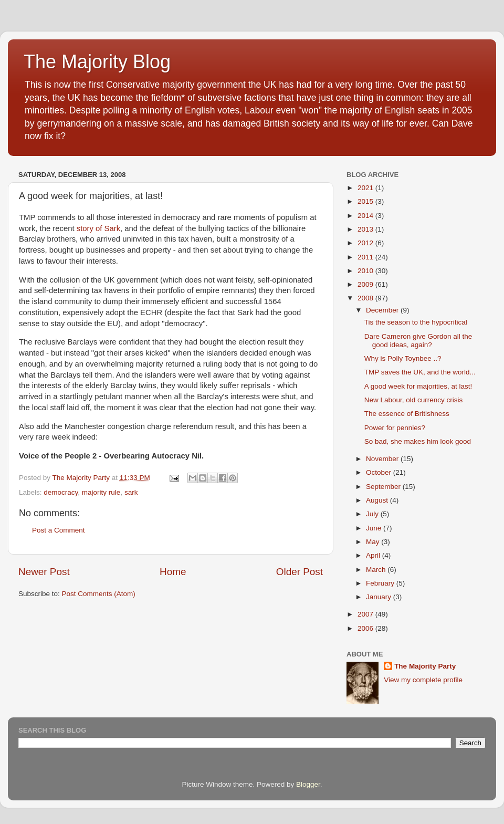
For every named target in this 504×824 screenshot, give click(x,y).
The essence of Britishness (407, 414)
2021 (366, 188)
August (378, 500)
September (384, 487)
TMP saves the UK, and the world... (420, 372)
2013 (366, 229)
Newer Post (44, 572)
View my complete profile (423, 680)
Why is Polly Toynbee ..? (403, 358)
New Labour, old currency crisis (414, 400)
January (380, 597)
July (373, 514)
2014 (366, 216)
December (383, 310)
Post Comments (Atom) (99, 594)
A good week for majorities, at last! (418, 386)
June (375, 528)
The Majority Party (425, 666)
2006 (366, 628)
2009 (366, 284)
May (374, 542)
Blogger (308, 784)
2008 (366, 298)
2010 (366, 271)
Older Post (300, 572)
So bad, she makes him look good (418, 441)
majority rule (101, 492)
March (377, 570)
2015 (366, 201)
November (383, 459)
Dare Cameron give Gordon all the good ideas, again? (418, 341)
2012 (366, 243)
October (380, 472)
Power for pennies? (395, 428)
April (374, 555)
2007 (366, 614)
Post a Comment (59, 530)
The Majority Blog (97, 62)
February (381, 583)
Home (173, 572)
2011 (366, 257)
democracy (61, 492)
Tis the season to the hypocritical (416, 322)
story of (98, 228)
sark (131, 492)
